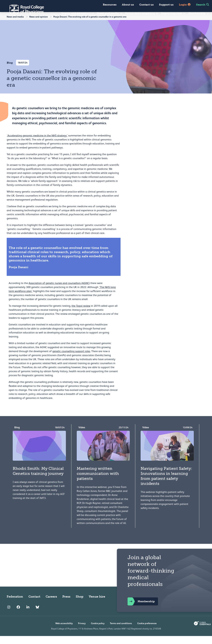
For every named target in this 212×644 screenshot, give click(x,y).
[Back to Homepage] (24, 10)
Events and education (78, 13)
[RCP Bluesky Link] (37, 615)
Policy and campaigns (142, 13)
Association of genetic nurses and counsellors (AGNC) (59, 291)
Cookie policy (98, 631)
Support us (166, 5)
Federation (15, 605)
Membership (199, 13)
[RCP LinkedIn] (28, 615)
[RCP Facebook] (18, 615)
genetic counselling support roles (71, 359)
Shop (80, 605)
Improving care (174, 13)
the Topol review (81, 314)
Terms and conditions (121, 631)
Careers (51, 605)
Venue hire (97, 605)
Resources (110, 5)
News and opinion (39, 25)
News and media (110, 13)
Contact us (146, 5)
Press (66, 605)
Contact (34, 605)
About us (128, 5)
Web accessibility (64, 631)
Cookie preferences (147, 631)
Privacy (82, 631)
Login (185, 5)
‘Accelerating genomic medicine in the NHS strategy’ (37, 144)
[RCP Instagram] (9, 615)
